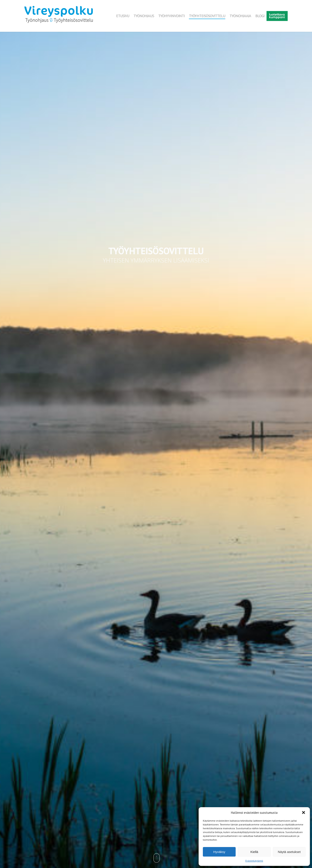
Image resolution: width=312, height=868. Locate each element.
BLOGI (260, 16)
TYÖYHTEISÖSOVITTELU (207, 16)
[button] (304, 812)
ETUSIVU (123, 16)
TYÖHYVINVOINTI (171, 16)
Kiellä (254, 852)
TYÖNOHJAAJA (240, 16)
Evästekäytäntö (254, 861)
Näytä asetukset (289, 852)
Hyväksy (219, 852)
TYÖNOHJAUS (144, 16)
